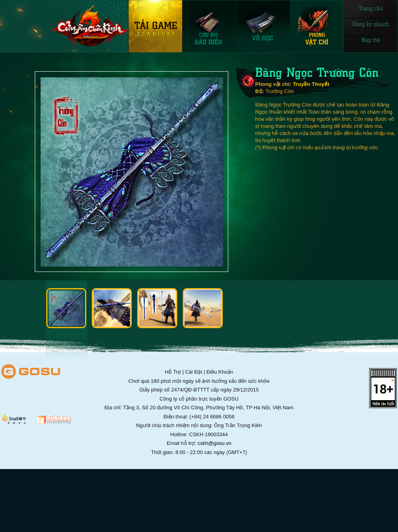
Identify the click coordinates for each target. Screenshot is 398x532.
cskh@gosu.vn (214, 443)
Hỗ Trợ (173, 372)
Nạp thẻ (371, 40)
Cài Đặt (194, 372)
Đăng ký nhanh (371, 24)
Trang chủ (371, 8)
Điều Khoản (220, 372)
